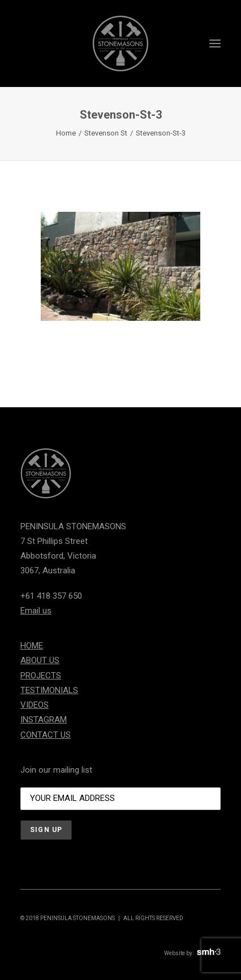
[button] (215, 43)
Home (66, 133)
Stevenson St (106, 133)
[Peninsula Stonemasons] (120, 43)
